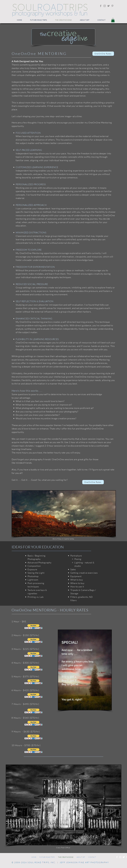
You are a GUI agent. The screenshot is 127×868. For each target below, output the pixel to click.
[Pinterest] (112, 6)
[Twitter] (109, 6)
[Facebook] (101, 6)
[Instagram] (105, 6)
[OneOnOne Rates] (103, 54)
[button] (113, 20)
